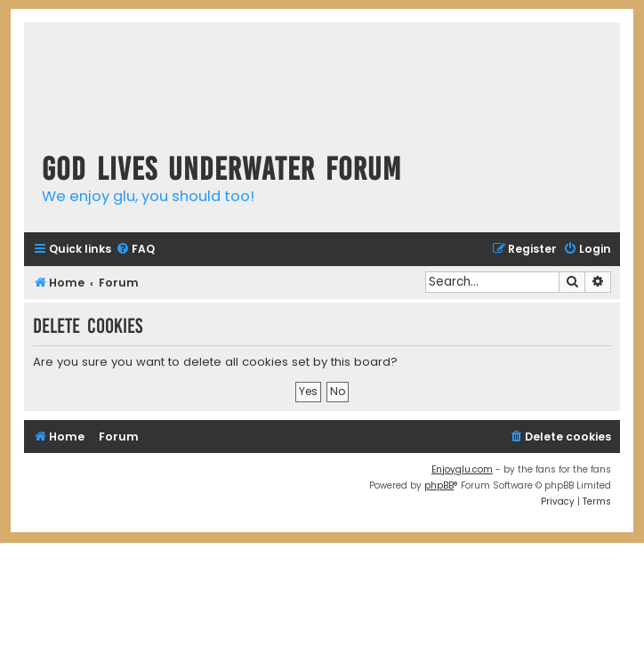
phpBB (439, 485)
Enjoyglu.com (462, 469)
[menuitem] (135, 250)
